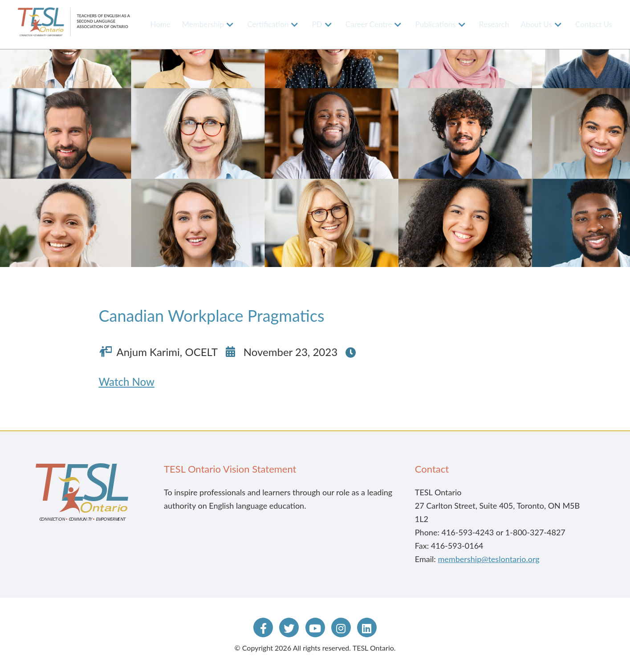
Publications (436, 24)
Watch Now (127, 382)
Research (494, 24)
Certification (268, 24)
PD (317, 24)
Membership (203, 24)
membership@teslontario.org (488, 559)
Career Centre (369, 24)
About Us (537, 24)
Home (160, 24)
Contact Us (594, 24)
